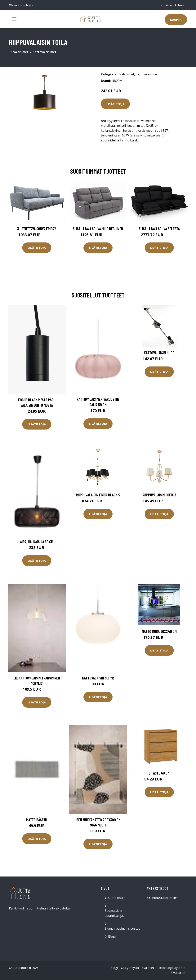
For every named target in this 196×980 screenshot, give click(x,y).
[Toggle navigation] (14, 19)
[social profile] (38, 5)
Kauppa (176, 20)
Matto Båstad (37, 820)
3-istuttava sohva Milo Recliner (98, 229)
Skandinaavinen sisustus (122, 928)
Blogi (112, 936)
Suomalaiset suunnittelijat (114, 913)
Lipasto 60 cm (159, 773)
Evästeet (148, 968)
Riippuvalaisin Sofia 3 (159, 495)
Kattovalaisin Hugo (159, 353)
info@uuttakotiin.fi (173, 5)
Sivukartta (178, 973)
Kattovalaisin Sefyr (98, 678)
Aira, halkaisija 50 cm (37, 542)
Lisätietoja (115, 104)
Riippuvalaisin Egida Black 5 (98, 495)
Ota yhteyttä (130, 968)
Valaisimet (21, 52)
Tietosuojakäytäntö (171, 968)
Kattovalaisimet (45, 52)
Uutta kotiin (117, 898)
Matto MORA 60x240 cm (159, 631)
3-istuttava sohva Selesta (159, 229)
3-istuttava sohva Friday (37, 229)
